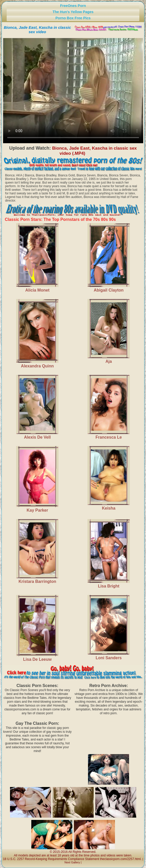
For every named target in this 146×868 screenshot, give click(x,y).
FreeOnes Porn (73, 6)
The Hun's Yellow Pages (73, 12)
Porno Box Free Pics (73, 18)
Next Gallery (72, 862)
